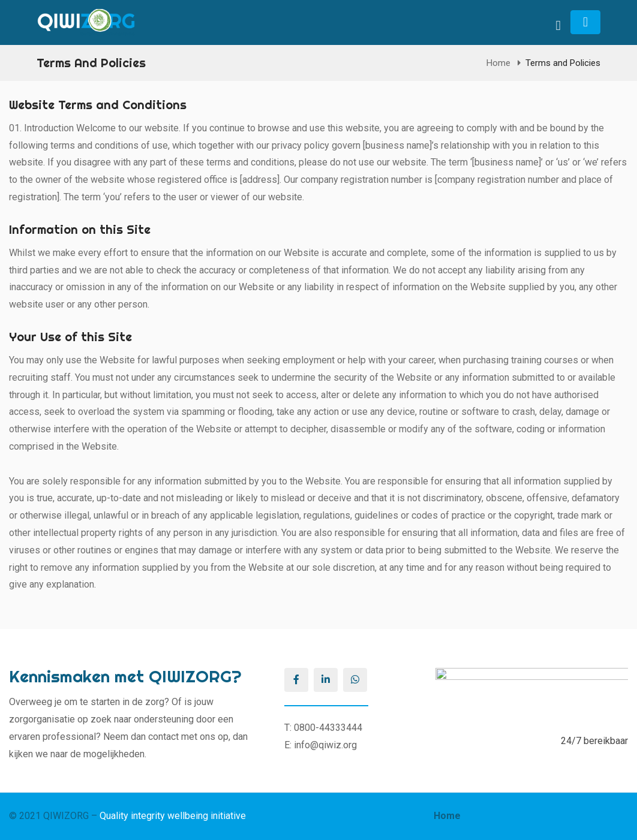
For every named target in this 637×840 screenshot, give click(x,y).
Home (498, 63)
